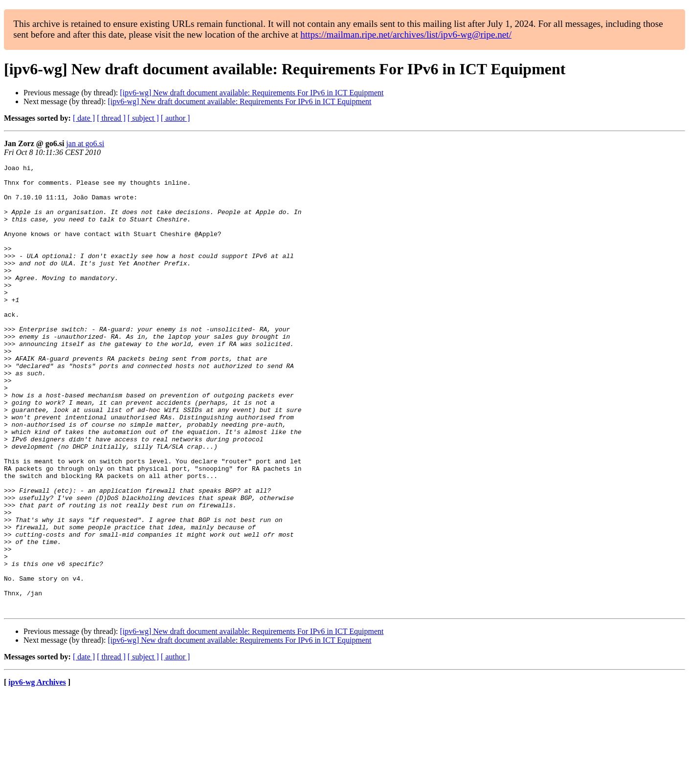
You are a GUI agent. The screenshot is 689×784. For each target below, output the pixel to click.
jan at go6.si (85, 143)
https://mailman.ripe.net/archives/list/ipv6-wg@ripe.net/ (406, 34)
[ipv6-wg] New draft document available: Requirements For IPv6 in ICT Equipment (252, 93)
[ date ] (84, 118)
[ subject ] (143, 118)
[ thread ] (111, 118)
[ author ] (176, 118)
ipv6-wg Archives (37, 772)
